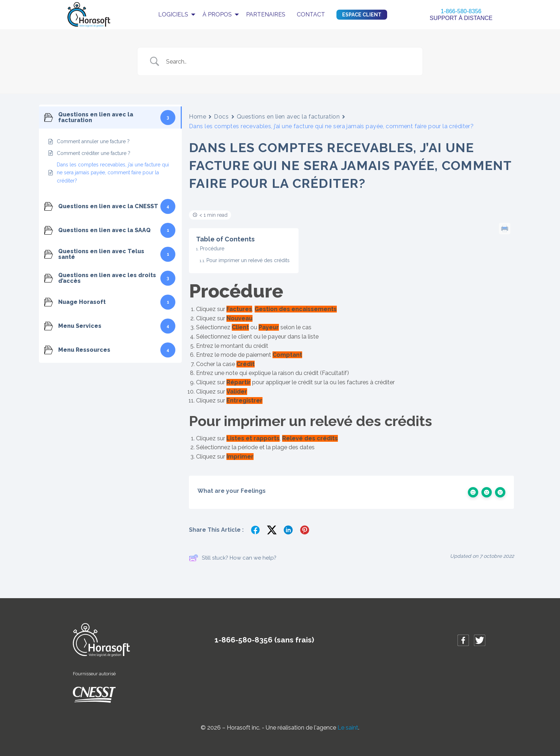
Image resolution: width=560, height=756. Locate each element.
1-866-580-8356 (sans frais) (264, 640)
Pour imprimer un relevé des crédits (248, 260)
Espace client (362, 15)
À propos (217, 14)
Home (197, 117)
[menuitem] (175, 15)
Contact (311, 14)
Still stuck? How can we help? (233, 558)
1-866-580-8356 (461, 11)
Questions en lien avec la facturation (288, 117)
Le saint (348, 728)
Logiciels (173, 14)
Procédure (212, 249)
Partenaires (266, 14)
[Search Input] (289, 61)
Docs (221, 117)
